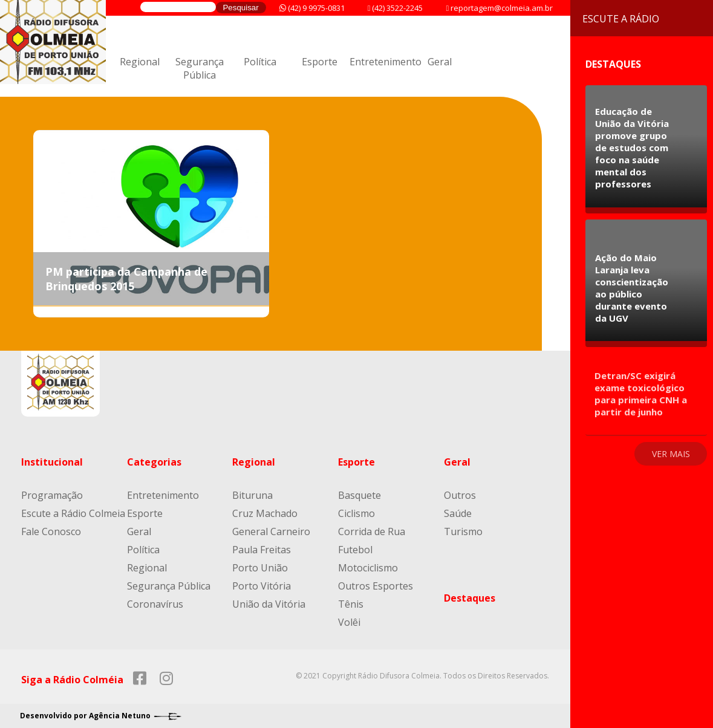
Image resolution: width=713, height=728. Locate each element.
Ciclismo (356, 513)
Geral (440, 62)
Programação (52, 495)
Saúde (458, 513)
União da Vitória (269, 604)
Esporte (320, 62)
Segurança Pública (200, 68)
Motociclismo (368, 568)
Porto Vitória (262, 586)
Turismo (463, 531)
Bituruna (252, 495)
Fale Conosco (51, 531)
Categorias (154, 462)
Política (260, 62)
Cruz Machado (265, 513)
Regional (140, 62)
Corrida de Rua (372, 531)
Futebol (355, 550)
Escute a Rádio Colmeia (73, 513)
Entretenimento (386, 62)
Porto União (260, 568)
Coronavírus (155, 604)
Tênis (351, 604)
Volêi (349, 622)
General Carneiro (271, 531)
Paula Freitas (262, 550)
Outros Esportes (376, 586)
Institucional (52, 462)
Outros (460, 495)
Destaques (470, 598)
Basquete (360, 495)
